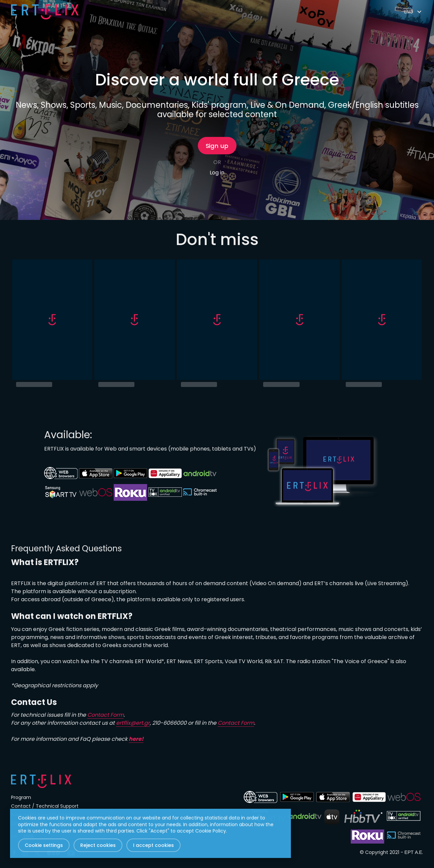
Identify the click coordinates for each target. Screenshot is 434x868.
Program (21, 797)
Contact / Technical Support (45, 806)
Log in (217, 173)
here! (136, 739)
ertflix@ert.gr (133, 723)
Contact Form (105, 715)
